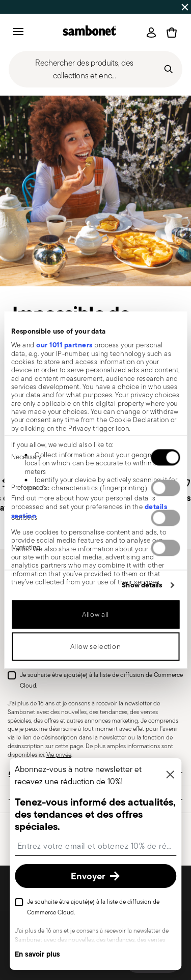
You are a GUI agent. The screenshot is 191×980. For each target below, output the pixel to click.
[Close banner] (185, 7)
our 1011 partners (64, 345)
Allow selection (96, 646)
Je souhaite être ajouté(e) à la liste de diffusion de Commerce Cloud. (101, 680)
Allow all (95, 614)
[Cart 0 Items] (172, 33)
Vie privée (59, 754)
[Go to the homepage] (89, 32)
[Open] (151, 33)
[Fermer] (170, 775)
